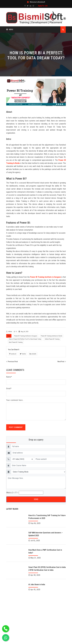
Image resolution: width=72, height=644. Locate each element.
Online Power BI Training (52, 339)
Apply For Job (43, 6)
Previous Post (12, 362)
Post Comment (16, 427)
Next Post (62, 362)
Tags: (9, 336)
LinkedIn (33, 354)
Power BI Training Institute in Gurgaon (46, 277)
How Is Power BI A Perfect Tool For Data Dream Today (25, 339)
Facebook (13, 354)
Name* (9, 377)
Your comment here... (15, 400)
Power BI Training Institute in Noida (52, 336)
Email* (9, 389)
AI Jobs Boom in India (37, 584)
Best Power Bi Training (16, 342)
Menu (10, 29)
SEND (36, 499)
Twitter (23, 354)
